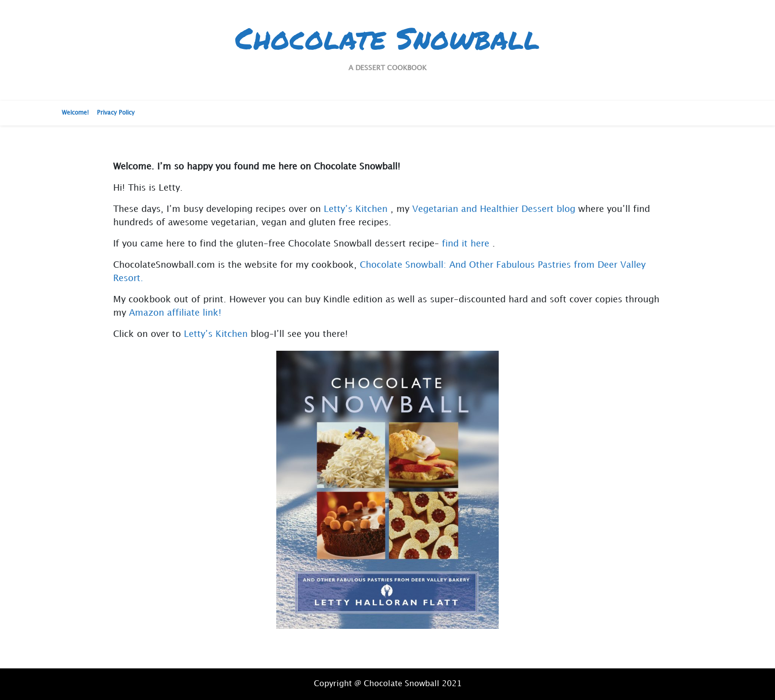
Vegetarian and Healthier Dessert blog (494, 209)
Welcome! (75, 113)
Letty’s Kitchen (356, 209)
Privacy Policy (116, 113)
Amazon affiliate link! (175, 313)
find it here (466, 244)
